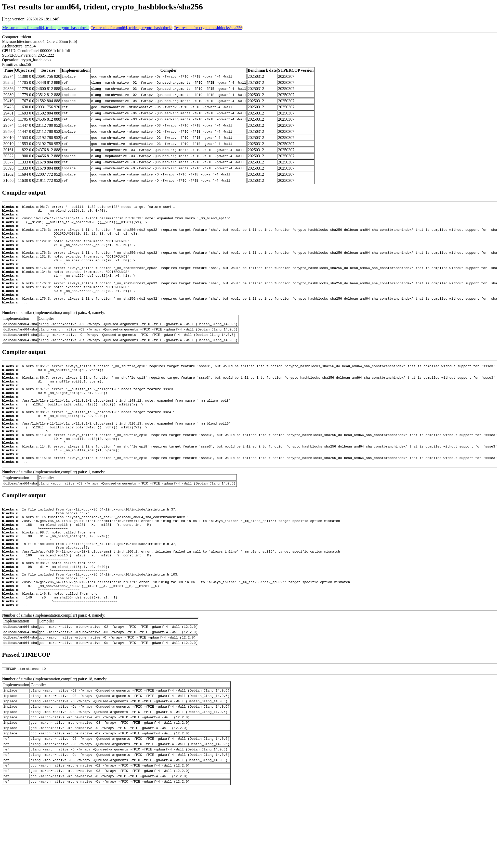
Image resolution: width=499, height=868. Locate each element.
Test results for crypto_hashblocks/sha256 (208, 28)
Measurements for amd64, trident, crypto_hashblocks (46, 28)
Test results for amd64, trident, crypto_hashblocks (132, 28)
